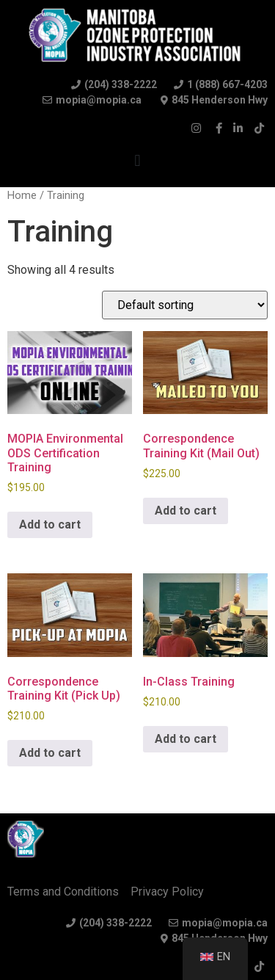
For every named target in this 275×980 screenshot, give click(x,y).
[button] (137, 160)
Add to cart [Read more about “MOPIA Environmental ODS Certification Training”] (50, 525)
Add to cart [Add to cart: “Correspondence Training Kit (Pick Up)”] (50, 753)
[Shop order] (185, 305)
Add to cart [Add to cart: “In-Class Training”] (186, 739)
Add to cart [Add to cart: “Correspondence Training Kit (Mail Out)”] (186, 511)
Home (22, 195)
